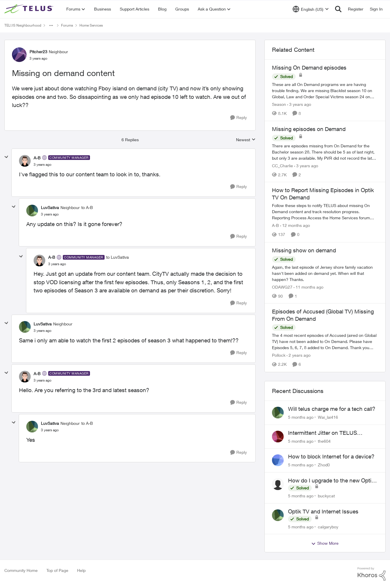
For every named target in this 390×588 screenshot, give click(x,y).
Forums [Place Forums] (67, 25)
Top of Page (57, 570)
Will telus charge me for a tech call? (332, 409)
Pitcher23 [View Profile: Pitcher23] (38, 52)
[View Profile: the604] (278, 437)
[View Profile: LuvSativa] (32, 211)
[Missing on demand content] (43, 165)
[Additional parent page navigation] (51, 25)
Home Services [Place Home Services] (91, 25)
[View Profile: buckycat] (278, 484)
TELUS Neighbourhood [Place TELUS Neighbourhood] (23, 25)
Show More (325, 543)
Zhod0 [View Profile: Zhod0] (324, 465)
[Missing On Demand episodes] (325, 90)
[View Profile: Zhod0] (278, 460)
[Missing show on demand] (325, 273)
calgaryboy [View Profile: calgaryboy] (328, 526)
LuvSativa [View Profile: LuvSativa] (50, 207)
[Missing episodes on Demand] (325, 152)
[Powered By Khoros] (372, 574)
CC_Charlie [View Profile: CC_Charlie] (282, 165)
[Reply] (239, 118)
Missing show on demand (304, 250)
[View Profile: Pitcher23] (19, 55)
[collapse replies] (6, 157)
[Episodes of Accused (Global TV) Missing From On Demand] (325, 342)
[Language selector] (311, 9)
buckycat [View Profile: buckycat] (326, 496)
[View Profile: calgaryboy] (278, 515)
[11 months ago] (308, 287)
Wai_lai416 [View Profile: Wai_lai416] (328, 417)
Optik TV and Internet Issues (323, 511)
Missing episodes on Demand (309, 129)
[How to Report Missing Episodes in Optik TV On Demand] (325, 212)
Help (81, 570)
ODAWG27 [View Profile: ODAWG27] (282, 287)
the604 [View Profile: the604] (324, 441)
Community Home (21, 570)
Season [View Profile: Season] (279, 104)
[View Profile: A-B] (25, 161)
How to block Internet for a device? (331, 456)
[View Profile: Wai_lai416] (278, 413)
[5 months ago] (301, 417)
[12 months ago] (295, 226)
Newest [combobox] (246, 140)
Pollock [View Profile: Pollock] (279, 355)
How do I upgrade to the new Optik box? (331, 481)
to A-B (87, 207)
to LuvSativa (117, 257)
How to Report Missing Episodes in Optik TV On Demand (323, 194)
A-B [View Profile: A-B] (37, 158)
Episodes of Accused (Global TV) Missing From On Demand (323, 315)
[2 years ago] (299, 355)
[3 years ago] (299, 104)
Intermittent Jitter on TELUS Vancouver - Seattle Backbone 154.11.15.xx (325, 433)
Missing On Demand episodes (309, 68)
